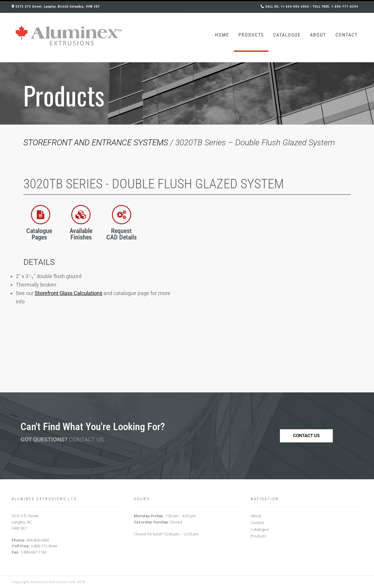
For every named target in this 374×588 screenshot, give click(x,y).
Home (222, 35)
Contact (347, 35)
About (318, 35)
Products (251, 35)
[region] (187, 93)
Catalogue (287, 35)
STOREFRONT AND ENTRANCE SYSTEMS (96, 143)
